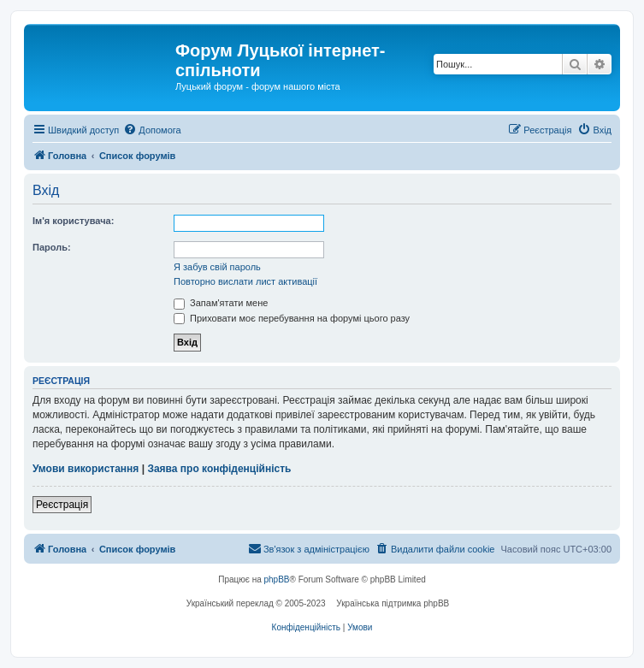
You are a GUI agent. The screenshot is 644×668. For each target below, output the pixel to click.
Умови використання (86, 469)
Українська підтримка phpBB (393, 603)
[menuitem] (152, 130)
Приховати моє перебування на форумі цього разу (292, 318)
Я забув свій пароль (217, 267)
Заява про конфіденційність (219, 469)
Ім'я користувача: (73, 221)
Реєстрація (62, 505)
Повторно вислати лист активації (245, 281)
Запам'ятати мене (221, 303)
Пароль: (52, 247)
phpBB (277, 579)
